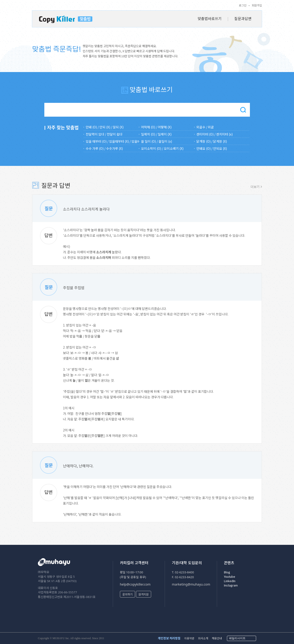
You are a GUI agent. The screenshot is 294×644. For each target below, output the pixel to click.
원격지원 (144, 594)
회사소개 (203, 638)
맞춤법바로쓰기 (210, 18)
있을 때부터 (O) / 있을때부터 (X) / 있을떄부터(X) (112, 141)
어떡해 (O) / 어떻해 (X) (156, 127)
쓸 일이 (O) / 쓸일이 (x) (157, 141)
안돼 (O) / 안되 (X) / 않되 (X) (105, 127)
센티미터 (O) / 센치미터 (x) (215, 134)
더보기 (255, 187)
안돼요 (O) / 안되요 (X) (212, 148)
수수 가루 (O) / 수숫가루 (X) (104, 148)
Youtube (230, 576)
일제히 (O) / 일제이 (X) (156, 134)
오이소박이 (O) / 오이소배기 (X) (162, 148)
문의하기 (127, 594)
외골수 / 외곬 (205, 127)
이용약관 (189, 638)
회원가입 (257, 5)
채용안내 (217, 638)
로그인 (243, 5)
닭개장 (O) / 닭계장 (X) (212, 141)
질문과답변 (243, 18)
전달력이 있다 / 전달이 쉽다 (104, 134)
